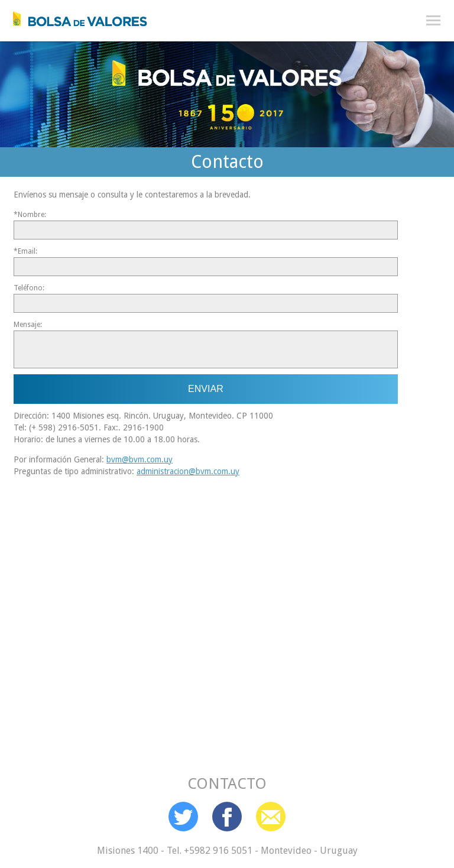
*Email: (25, 251)
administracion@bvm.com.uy (188, 471)
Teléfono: (29, 288)
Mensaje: (28, 325)
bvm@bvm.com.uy (140, 459)
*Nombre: (30, 215)
